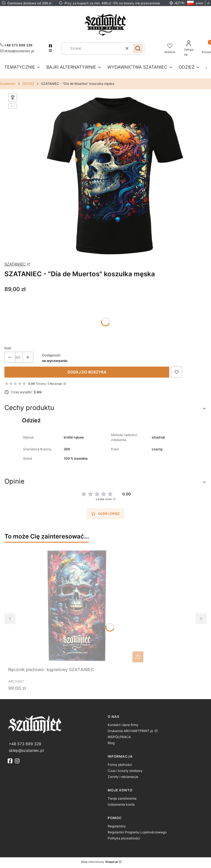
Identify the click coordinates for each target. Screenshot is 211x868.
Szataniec (8, 84)
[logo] (55, 724)
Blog (111, 743)
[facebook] (51, 46)
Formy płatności (120, 765)
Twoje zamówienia (122, 798)
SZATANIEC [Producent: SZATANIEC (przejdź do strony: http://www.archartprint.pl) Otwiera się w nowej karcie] (15, 264)
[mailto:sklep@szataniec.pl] (17, 51)
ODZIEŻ (28, 84)
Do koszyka (138, 657)
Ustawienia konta (121, 804)
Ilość (8, 348)
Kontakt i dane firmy (123, 725)
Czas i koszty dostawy (125, 771)
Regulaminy (117, 826)
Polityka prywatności (124, 838)
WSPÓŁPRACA (119, 737)
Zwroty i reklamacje (123, 777)
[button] (138, 48)
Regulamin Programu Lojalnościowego (137, 832)
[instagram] (51, 51)
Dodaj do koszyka (87, 372)
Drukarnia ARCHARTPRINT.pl (131, 731)
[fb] (11, 761)
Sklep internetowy (99, 862)
